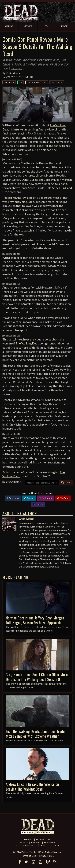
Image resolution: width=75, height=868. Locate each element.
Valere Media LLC (31, 852)
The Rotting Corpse (25, 845)
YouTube (63, 498)
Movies (40, 840)
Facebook (13, 498)
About (44, 845)
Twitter (29, 498)
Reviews (36, 843)
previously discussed (21, 202)
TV (21, 82)
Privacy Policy (46, 856)
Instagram (46, 498)
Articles (9, 82)
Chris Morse (13, 73)
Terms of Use (28, 856)
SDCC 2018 (57, 82)
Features (50, 843)
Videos (24, 843)
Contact (57, 845)
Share (66, 483)
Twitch (38, 504)
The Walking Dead (37, 82)
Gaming (28, 840)
